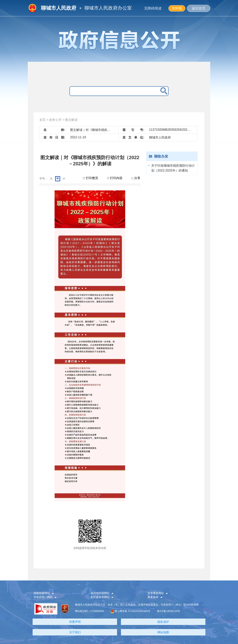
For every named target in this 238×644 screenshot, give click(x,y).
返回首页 (199, 8)
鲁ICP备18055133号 (169, 611)
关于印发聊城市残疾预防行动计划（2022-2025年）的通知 (173, 168)
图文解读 (71, 120)
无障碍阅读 (153, 8)
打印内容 (115, 178)
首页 (43, 120)
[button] (59, 593)
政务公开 (55, 120)
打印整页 (90, 178)
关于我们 (75, 632)
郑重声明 (75, 622)
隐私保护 (163, 622)
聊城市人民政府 (59, 8)
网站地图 (163, 632)
